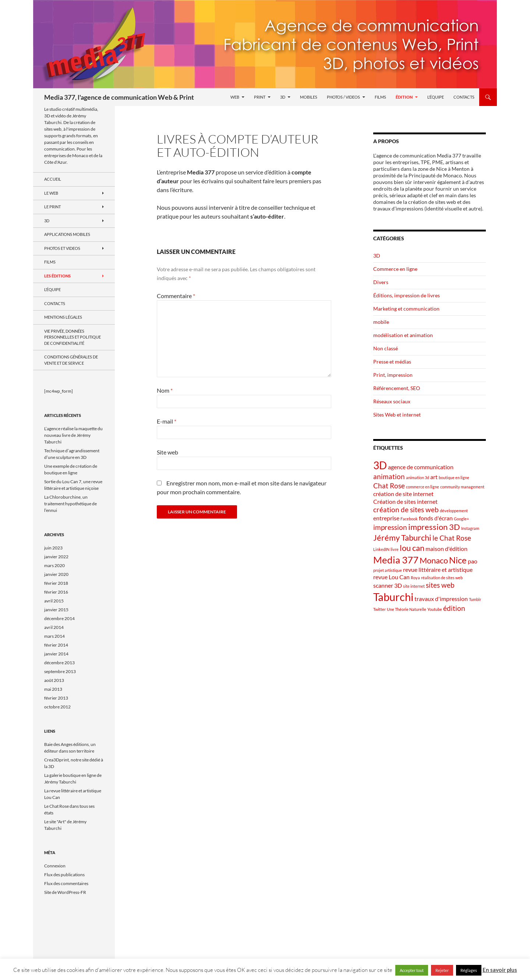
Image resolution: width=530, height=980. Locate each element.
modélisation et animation (403, 335)
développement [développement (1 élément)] (454, 511)
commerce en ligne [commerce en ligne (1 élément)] (423, 487)
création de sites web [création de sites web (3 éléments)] (406, 510)
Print (260, 97)
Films (380, 97)
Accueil (53, 179)
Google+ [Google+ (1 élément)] (461, 519)
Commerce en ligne (395, 269)
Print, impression (393, 375)
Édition (404, 97)
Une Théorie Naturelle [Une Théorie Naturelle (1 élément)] (407, 609)
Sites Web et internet (397, 415)
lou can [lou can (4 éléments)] (412, 548)
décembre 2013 (59, 663)
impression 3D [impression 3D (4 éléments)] (434, 527)
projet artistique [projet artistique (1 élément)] (388, 570)
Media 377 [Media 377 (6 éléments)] (396, 560)
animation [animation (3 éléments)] (389, 476)
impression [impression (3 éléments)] (390, 527)
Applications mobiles (67, 234)
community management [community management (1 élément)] (462, 487)
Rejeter (442, 970)
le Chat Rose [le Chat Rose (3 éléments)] (452, 538)
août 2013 (54, 680)
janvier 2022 (56, 557)
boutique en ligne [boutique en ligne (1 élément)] (454, 477)
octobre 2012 (57, 707)
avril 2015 (54, 601)
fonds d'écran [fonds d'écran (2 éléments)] (436, 518)
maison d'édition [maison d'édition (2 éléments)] (446, 549)
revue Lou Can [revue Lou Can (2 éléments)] (391, 577)
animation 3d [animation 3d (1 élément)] (418, 477)
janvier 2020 (56, 574)
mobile (381, 322)
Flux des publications (64, 875)
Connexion (55, 866)
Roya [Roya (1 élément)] (415, 578)
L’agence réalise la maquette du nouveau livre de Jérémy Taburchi (73, 435)
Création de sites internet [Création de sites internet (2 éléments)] (405, 501)
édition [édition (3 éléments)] (454, 608)
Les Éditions (57, 276)
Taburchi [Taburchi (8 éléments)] (393, 597)
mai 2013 (53, 689)
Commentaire (176, 296)
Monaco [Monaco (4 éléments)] (434, 560)
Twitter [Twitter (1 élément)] (379, 609)
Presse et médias (392, 362)
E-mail (167, 421)
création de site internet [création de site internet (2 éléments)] (403, 494)
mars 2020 (54, 565)
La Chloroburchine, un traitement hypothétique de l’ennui (70, 504)
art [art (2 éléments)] (434, 477)
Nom (165, 390)
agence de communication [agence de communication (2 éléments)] (421, 467)
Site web (167, 452)
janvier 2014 (56, 654)
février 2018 (56, 583)
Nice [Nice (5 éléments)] (458, 560)
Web (235, 97)
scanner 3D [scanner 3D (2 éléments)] (388, 585)
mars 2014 (54, 636)
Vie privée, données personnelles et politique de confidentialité (73, 337)
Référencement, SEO (397, 388)
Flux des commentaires (66, 883)
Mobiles (309, 97)
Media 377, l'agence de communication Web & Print (119, 97)
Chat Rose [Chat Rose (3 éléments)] (389, 486)
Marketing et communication (406, 309)
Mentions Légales (63, 317)
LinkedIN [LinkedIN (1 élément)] (381, 549)
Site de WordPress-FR (65, 892)
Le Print (52, 207)
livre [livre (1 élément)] (395, 549)
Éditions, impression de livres (407, 295)
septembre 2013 (60, 671)
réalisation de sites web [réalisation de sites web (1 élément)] (442, 578)
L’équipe (436, 97)
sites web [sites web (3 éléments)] (440, 585)
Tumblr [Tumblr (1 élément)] (475, 599)
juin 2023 (53, 548)
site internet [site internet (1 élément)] (414, 586)
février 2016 (56, 592)
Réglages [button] (469, 970)
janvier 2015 (56, 610)
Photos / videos (343, 97)
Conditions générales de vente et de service (71, 360)
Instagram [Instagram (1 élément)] (470, 528)
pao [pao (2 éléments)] (473, 561)
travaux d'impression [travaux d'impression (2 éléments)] (441, 599)
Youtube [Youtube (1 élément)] (435, 609)
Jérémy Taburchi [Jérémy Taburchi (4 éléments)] (402, 537)
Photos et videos (62, 248)
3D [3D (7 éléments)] (380, 465)
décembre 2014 (59, 618)
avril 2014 (54, 627)
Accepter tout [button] (412, 970)
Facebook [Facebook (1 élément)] (409, 519)
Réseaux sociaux (392, 401)
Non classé (386, 348)
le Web (51, 193)
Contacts (464, 97)
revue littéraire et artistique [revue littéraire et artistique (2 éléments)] (438, 569)
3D (283, 97)
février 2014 (56, 645)
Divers (381, 282)
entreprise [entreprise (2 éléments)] (386, 518)
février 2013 (56, 698)
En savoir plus (500, 970)
